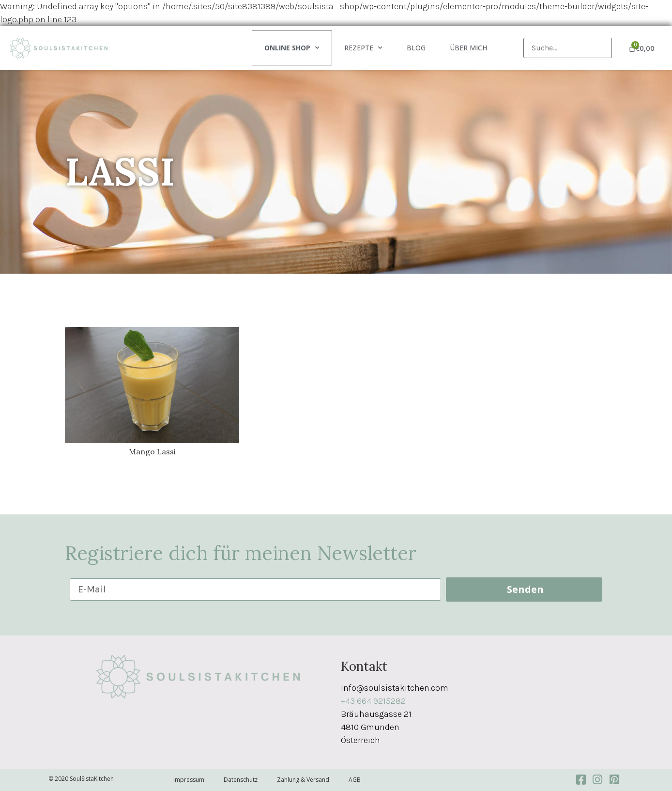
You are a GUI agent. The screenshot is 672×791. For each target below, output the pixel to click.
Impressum (189, 780)
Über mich (468, 48)
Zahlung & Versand (303, 780)
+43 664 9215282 (373, 701)
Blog (416, 48)
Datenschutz (241, 780)
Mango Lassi (152, 451)
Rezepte (363, 48)
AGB (355, 780)
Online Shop (292, 48)
